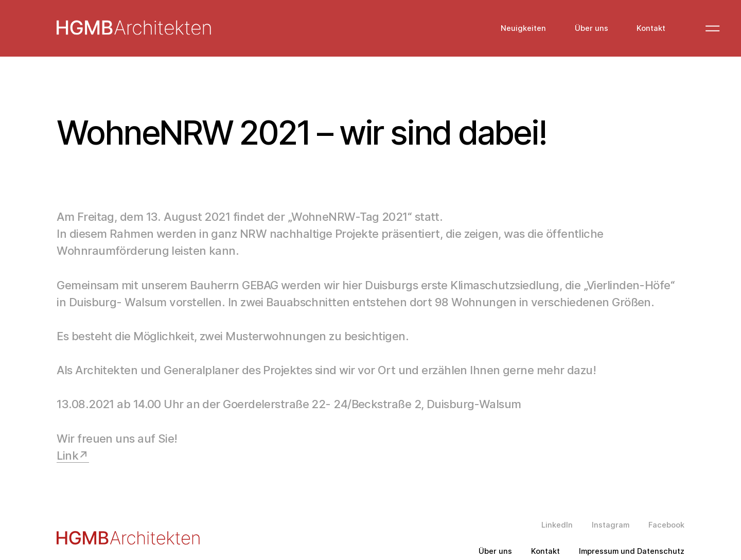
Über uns (592, 29)
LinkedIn (557, 525)
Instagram (611, 525)
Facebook (666, 525)
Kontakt (651, 29)
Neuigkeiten (523, 29)
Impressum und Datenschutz (632, 552)
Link (67, 456)
